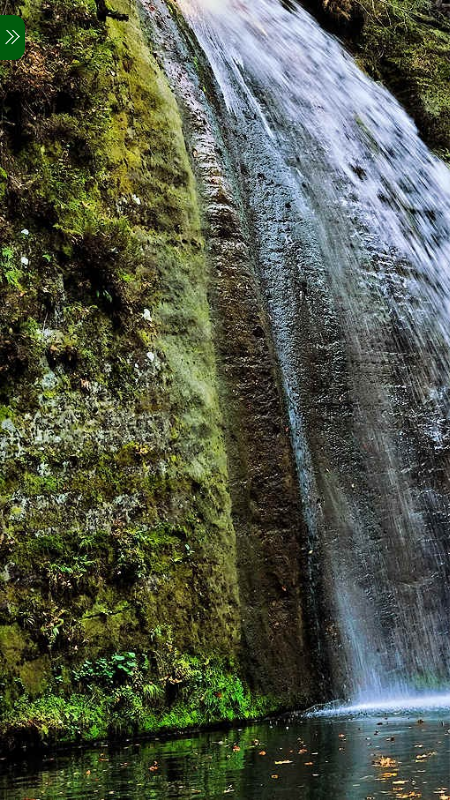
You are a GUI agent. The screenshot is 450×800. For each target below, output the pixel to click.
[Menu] (12, 37)
